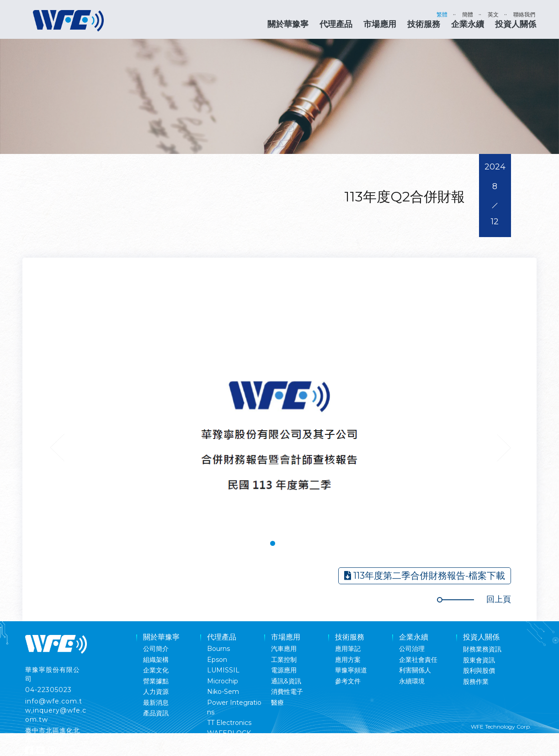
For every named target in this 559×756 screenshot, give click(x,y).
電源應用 (284, 670)
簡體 (468, 14)
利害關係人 (415, 670)
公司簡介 (156, 649)
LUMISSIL (223, 670)
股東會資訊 (479, 660)
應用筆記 (348, 649)
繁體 (442, 14)
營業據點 (156, 681)
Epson (217, 660)
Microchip (223, 681)
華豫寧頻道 (351, 670)
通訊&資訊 (286, 681)
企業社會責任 (418, 660)
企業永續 (468, 24)
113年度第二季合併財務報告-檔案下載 (425, 576)
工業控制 (284, 660)
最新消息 (156, 703)
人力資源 (156, 692)
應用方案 (348, 660)
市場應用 (380, 24)
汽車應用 (284, 649)
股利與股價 (479, 671)
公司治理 (412, 649)
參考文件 (348, 681)
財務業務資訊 (482, 649)
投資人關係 (516, 24)
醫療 (277, 703)
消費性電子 (287, 692)
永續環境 (412, 681)
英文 (493, 14)
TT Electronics (229, 723)
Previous (57, 447)
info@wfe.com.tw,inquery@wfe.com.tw (56, 710)
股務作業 (476, 682)
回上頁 (499, 599)
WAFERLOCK (229, 733)
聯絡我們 (524, 14)
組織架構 (156, 660)
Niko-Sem (223, 692)
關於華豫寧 (288, 24)
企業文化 (156, 670)
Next (504, 447)
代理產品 (336, 24)
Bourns (218, 649)
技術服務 (424, 24)
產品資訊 (156, 713)
